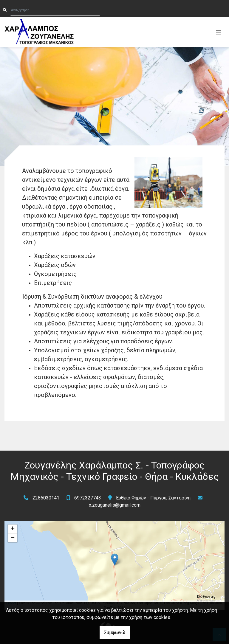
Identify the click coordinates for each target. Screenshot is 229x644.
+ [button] (13, 529)
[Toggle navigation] (219, 32)
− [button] (13, 538)
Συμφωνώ (115, 633)
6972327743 (88, 498)
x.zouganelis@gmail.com (115, 505)
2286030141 (46, 498)
